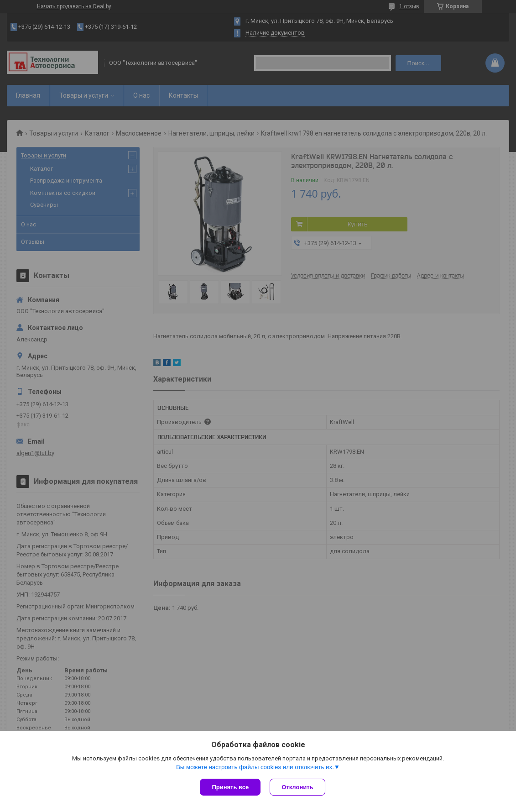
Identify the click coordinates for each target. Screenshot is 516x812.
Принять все (230, 787)
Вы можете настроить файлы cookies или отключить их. (255, 767)
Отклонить (297, 787)
